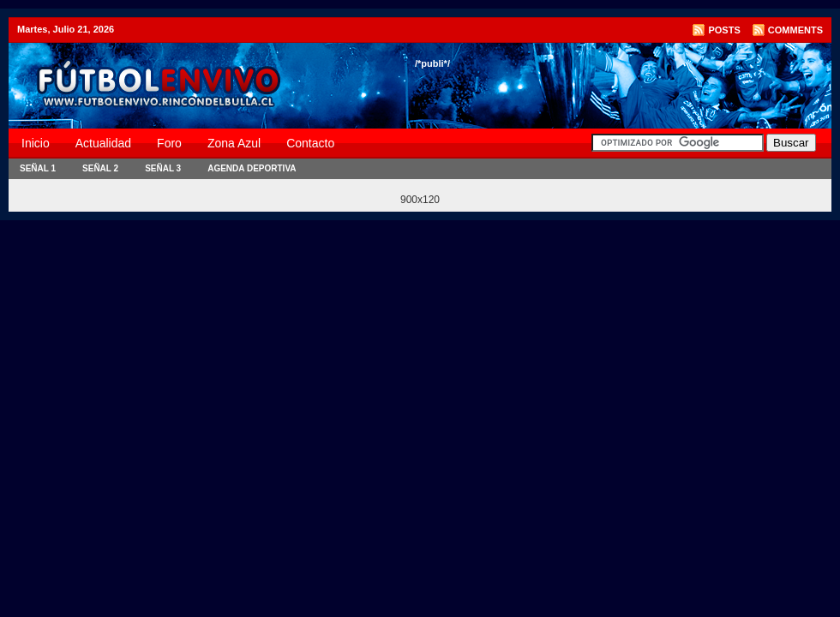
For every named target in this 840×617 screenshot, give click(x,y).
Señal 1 (38, 168)
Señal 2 (100, 168)
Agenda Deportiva (252, 168)
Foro (169, 143)
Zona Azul (234, 143)
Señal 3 (163, 168)
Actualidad (103, 143)
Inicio (36, 143)
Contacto (310, 143)
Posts (724, 30)
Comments (795, 30)
